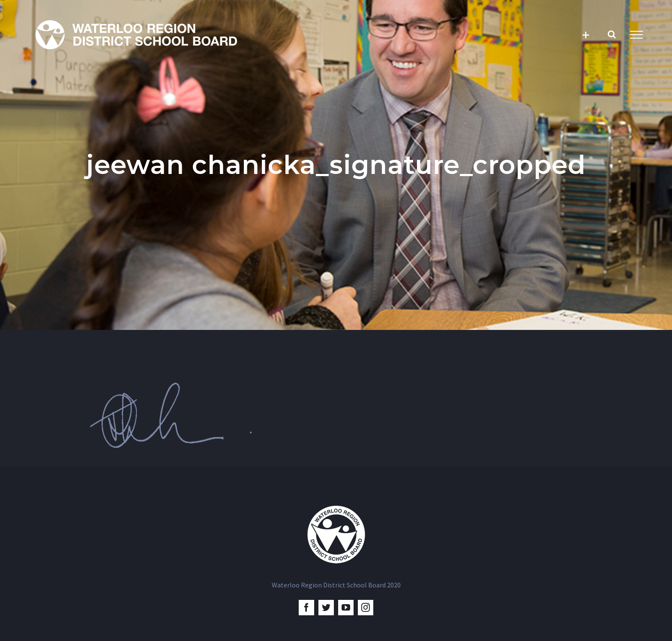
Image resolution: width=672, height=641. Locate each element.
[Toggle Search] (612, 34)
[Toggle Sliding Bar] (586, 35)
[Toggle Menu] (636, 35)
